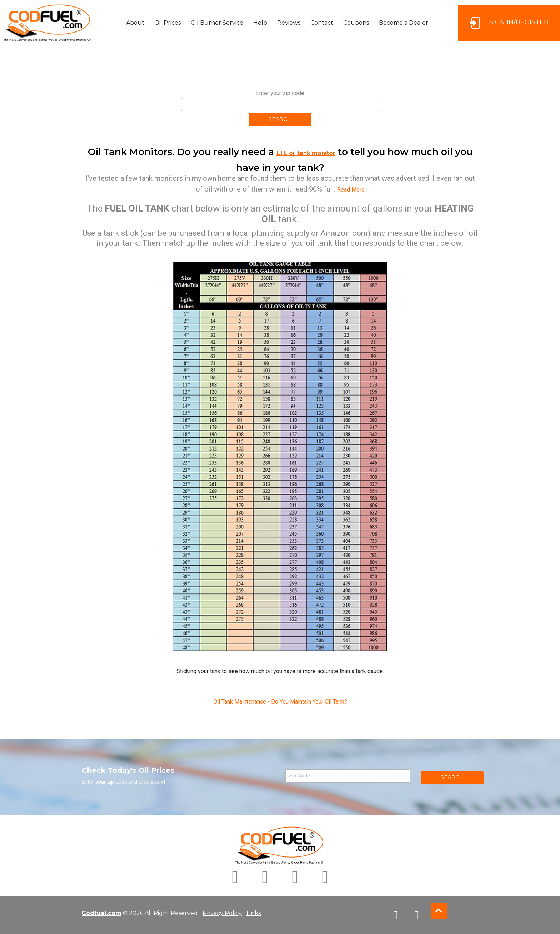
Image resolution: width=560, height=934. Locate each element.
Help (260, 23)
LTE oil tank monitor (306, 153)
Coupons (356, 23)
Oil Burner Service (217, 23)
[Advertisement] (280, 70)
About (135, 23)
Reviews (289, 23)
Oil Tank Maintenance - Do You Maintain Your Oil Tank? (280, 702)
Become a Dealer (404, 23)
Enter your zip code (280, 93)
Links (254, 913)
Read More (351, 190)
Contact (322, 23)
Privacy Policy (222, 913)
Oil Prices (167, 23)
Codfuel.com (102, 913)
